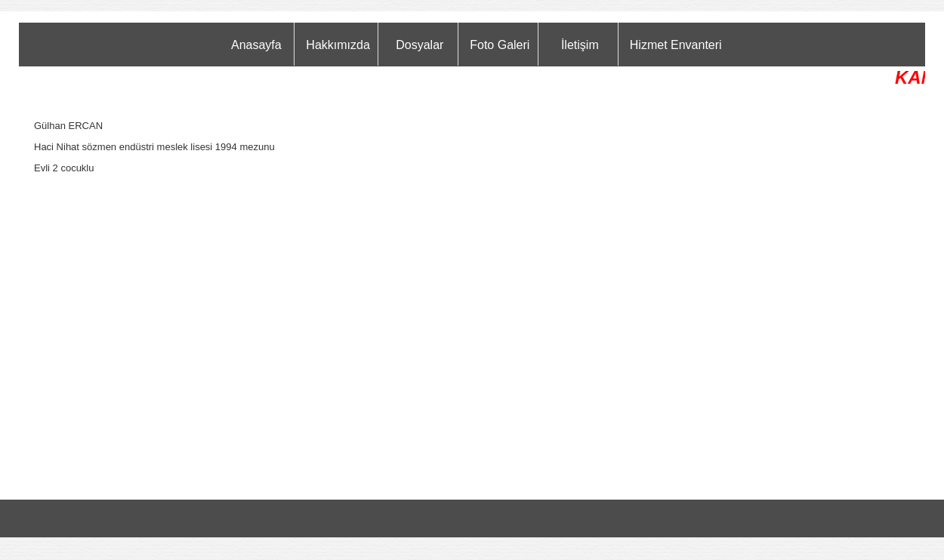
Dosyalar (420, 45)
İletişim (580, 45)
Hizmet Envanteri (676, 45)
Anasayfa (256, 45)
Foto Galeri (500, 45)
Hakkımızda (338, 45)
